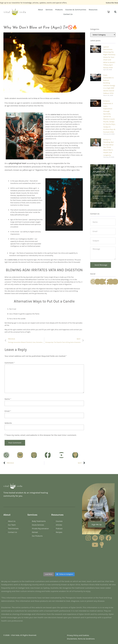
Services (49, 10)
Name (8, 399)
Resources (93, 10)
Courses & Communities (76, 10)
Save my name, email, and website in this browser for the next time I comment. (42, 435)
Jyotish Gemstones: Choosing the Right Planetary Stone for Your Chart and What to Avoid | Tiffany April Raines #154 (109, 57)
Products (59, 10)
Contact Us (68, 14)
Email (8, 411)
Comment (10, 363)
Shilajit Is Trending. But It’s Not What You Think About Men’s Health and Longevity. (108, 147)
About (40, 10)
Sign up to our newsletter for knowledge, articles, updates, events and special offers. (33, 3)
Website (8, 423)
